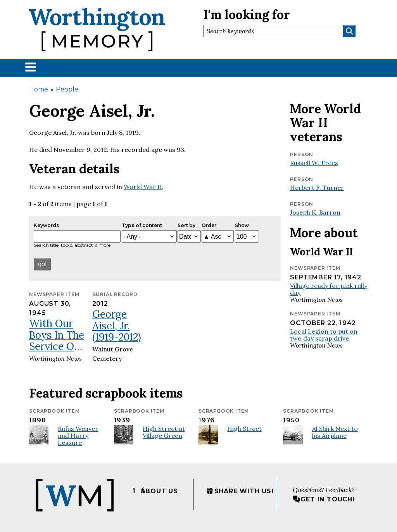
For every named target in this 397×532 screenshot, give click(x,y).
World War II (143, 187)
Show (242, 225)
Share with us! (240, 491)
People (67, 89)
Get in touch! (324, 499)
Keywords (46, 225)
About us (155, 491)
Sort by (186, 225)
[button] (31, 67)
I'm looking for (247, 15)
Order (209, 225)
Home (39, 89)
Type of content (142, 225)
